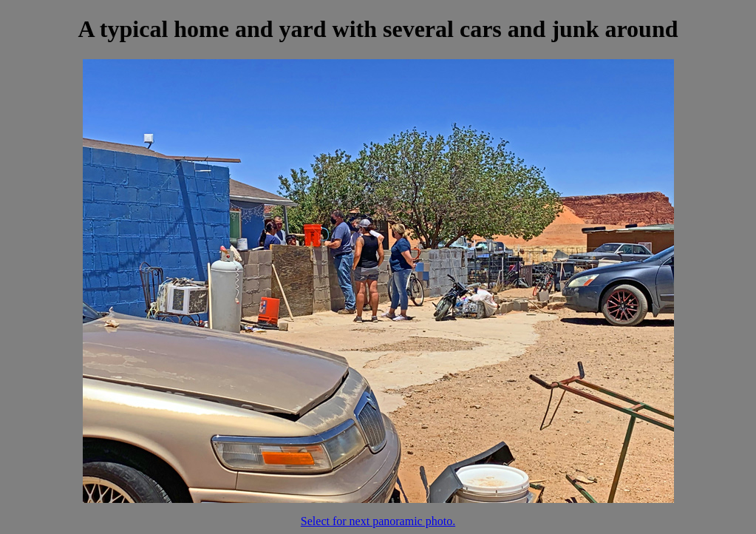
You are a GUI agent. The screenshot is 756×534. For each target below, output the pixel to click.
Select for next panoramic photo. (378, 521)
